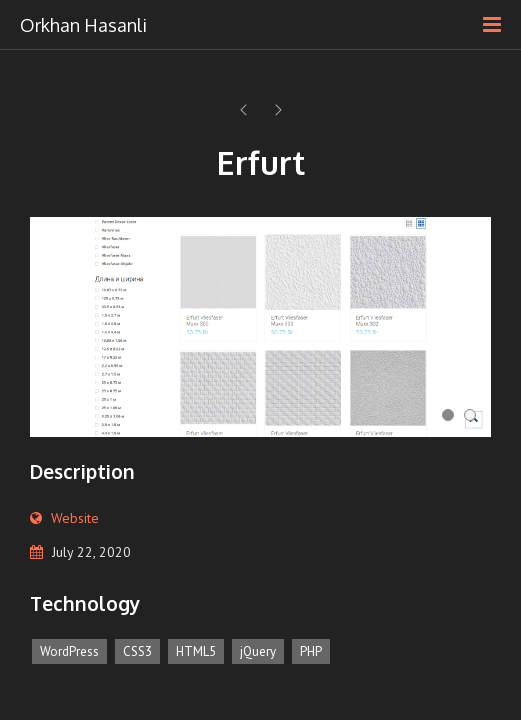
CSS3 (137, 651)
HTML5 (196, 651)
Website (75, 518)
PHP (311, 651)
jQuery (258, 651)
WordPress (69, 651)
